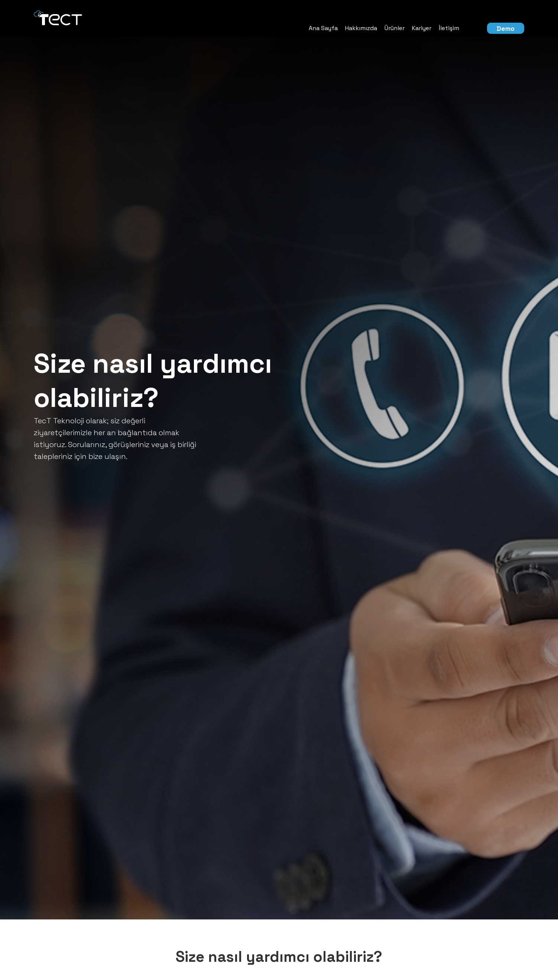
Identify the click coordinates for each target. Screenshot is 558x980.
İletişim (449, 28)
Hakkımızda (361, 28)
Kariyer (422, 28)
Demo (506, 28)
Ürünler (395, 28)
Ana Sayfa (323, 28)
